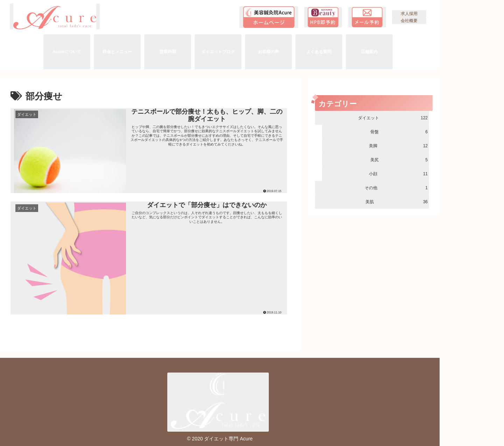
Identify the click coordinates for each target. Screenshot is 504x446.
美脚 (398, 146)
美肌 (397, 202)
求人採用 (409, 14)
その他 (396, 188)
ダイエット (393, 118)
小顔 (398, 174)
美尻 (399, 160)
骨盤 (399, 132)
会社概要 (409, 21)
